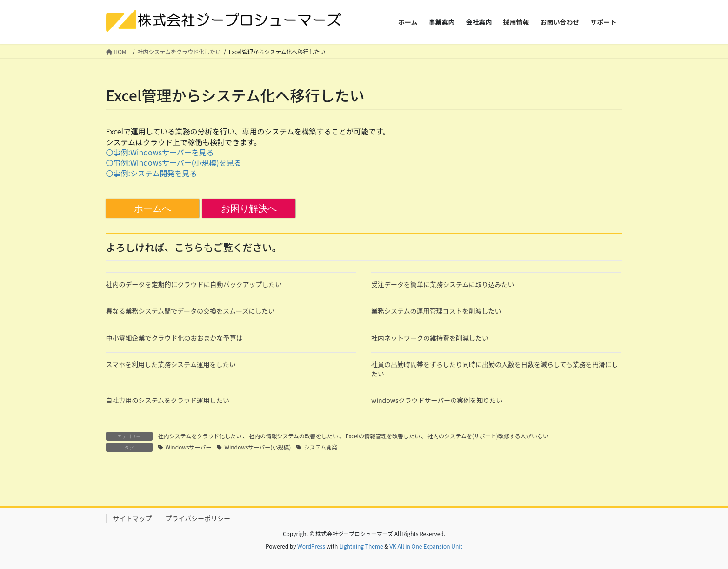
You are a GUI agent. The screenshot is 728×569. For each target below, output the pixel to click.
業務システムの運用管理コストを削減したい (436, 311)
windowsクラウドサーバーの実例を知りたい (437, 400)
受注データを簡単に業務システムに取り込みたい (443, 284)
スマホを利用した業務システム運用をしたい (171, 364)
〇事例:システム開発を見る (152, 173)
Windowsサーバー (189, 447)
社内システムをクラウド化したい (200, 436)
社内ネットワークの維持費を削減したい (430, 338)
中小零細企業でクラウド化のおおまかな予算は (174, 338)
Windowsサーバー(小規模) (257, 447)
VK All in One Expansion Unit (426, 546)
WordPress (311, 546)
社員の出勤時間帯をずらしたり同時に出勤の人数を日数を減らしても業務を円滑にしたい (495, 369)
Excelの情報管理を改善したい (383, 436)
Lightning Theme (361, 546)
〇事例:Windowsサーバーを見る (160, 152)
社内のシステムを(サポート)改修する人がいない (488, 436)
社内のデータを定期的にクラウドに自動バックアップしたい (194, 284)
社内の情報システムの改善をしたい (294, 436)
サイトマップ (133, 518)
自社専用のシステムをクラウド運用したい (168, 400)
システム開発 (321, 447)
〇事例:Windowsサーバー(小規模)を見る (174, 162)
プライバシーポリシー (198, 518)
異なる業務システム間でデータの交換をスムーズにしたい (190, 311)
